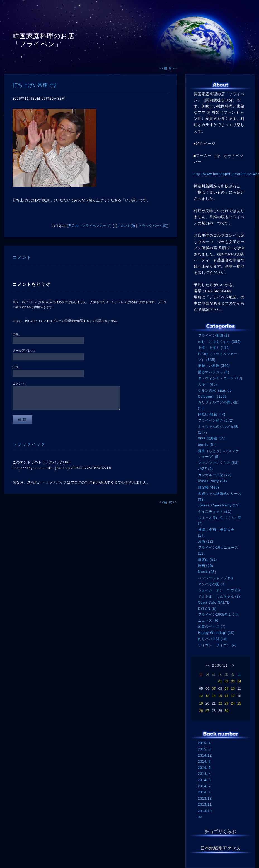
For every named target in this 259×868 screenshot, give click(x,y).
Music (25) (207, 572)
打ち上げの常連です (35, 85)
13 (207, 696)
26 (201, 711)
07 (214, 689)
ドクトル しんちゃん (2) (219, 596)
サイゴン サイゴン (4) (217, 645)
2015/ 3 (204, 749)
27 (207, 711)
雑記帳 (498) (209, 487)
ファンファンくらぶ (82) (218, 463)
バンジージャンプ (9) (216, 578)
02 (227, 681)
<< (208, 665)
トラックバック (29, 444)
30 (227, 711)
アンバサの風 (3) (212, 584)
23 (227, 703)
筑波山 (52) (208, 560)
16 (227, 696)
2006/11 (220, 665)
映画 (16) (206, 566)
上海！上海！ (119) (214, 348)
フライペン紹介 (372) (216, 420)
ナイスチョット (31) (215, 512)
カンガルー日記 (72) (215, 475)
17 (233, 696)
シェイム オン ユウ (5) (219, 590)
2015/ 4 (204, 743)
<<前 (164, 68)
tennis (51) (207, 445)
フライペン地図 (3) (214, 336)
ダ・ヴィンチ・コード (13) (220, 378)
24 (233, 703)
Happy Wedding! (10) (216, 633)
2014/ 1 (204, 792)
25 (239, 703)
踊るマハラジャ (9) (214, 372)
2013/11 (205, 805)
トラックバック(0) (153, 226)
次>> (173, 68)
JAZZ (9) (206, 469)
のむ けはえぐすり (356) (219, 342)
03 (233, 681)
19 (201, 703)
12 (201, 696)
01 (220, 681)
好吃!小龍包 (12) (212, 414)
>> (232, 665)
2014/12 (205, 755)
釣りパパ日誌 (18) (213, 639)
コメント (22, 257)
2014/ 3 (204, 780)
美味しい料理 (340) (214, 366)
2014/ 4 (204, 774)
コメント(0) (126, 226)
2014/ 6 (204, 762)
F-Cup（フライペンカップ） (91, 226)
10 (233, 689)
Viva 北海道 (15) (212, 438)
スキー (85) (208, 384)
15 (220, 696)
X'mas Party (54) (213, 481)
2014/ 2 (204, 786)
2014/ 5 (204, 768)
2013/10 (205, 811)
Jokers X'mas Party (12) (219, 505)
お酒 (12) (206, 541)
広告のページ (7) (212, 626)
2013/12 (205, 798)
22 (220, 703)
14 (214, 696)
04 (239, 681)
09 (227, 689)
